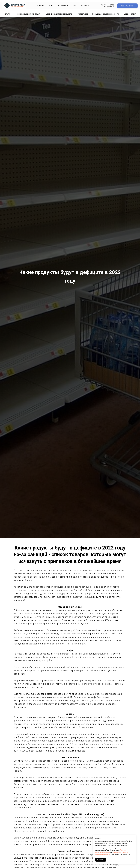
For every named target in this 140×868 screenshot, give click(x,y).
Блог (74, 6)
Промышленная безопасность (106, 14)
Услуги (7, 14)
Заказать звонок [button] (127, 6)
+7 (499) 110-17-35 (107, 5)
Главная (41, 6)
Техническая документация (28, 14)
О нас (51, 6)
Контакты (85, 6)
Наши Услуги (63, 6)
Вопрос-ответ (130, 14)
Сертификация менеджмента (59, 14)
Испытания (83, 14)
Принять (101, 860)
